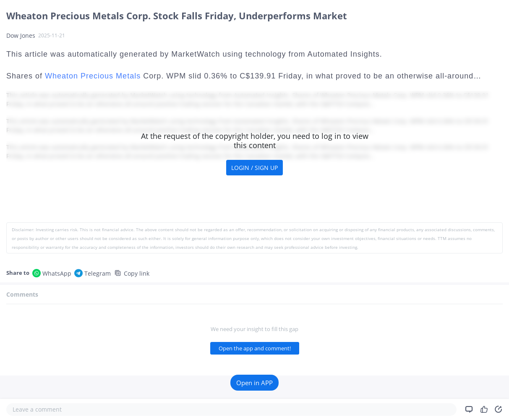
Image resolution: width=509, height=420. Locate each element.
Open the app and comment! (255, 348)
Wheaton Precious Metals (93, 76)
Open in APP (254, 383)
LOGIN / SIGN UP (254, 168)
